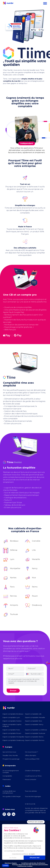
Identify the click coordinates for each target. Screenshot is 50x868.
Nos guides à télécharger (12, 796)
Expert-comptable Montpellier (14, 737)
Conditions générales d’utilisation (33, 863)
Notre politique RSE (32, 759)
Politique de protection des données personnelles (30, 865)
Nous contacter (31, 779)
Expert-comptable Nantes (12, 721)
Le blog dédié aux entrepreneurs (9, 792)
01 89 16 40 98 (30, 804)
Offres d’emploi (31, 755)
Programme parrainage (11, 759)
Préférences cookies (25, 866)
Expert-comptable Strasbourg (13, 740)
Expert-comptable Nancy (34, 724)
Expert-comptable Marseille (35, 717)
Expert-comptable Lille (33, 714)
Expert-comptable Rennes (35, 740)
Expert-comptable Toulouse (35, 733)
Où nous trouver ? (31, 752)
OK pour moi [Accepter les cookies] (21, 858)
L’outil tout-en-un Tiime (33, 776)
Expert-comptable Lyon (11, 717)
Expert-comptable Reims (34, 737)
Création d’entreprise (33, 771)
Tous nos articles (31, 791)
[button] (6, 866)
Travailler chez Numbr (10, 755)
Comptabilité (7, 776)
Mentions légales (11, 863)
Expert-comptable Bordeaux (13, 714)
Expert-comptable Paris (11, 730)
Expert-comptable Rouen (12, 733)
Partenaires (7, 779)
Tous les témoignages (33, 796)
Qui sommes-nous (9, 752)
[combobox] (28, 674)
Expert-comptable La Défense (36, 730)
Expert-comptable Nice (33, 721)
